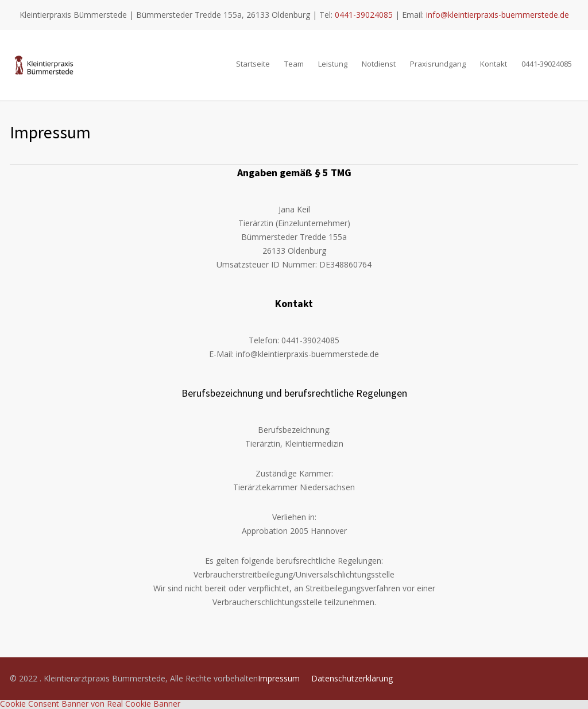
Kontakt (494, 64)
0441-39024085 (364, 15)
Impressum (279, 678)
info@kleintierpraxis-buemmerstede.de (498, 15)
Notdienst (379, 64)
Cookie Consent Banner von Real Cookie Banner (90, 704)
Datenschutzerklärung (352, 678)
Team (294, 64)
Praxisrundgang (438, 64)
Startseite (253, 64)
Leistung (333, 64)
